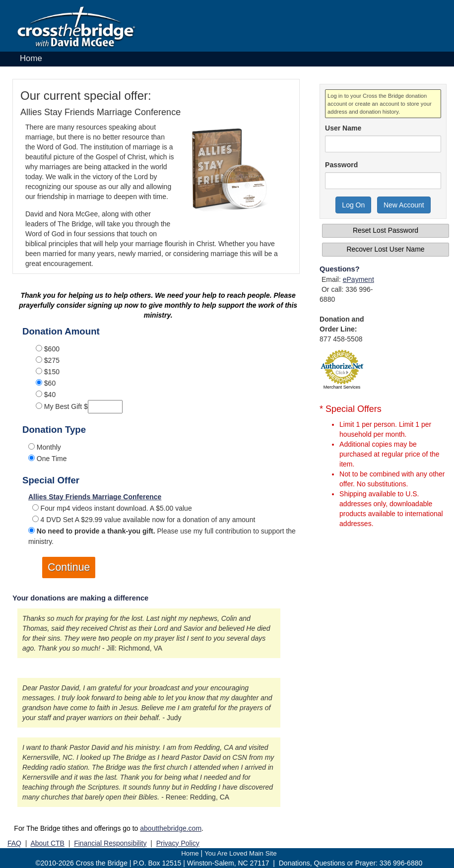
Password (341, 165)
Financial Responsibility (110, 843)
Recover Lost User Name (385, 249)
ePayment (358, 279)
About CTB (47, 843)
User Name (343, 128)
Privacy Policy (178, 843)
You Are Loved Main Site (240, 853)
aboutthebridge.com (171, 828)
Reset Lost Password (386, 230)
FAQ (14, 843)
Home (31, 58)
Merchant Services (342, 387)
